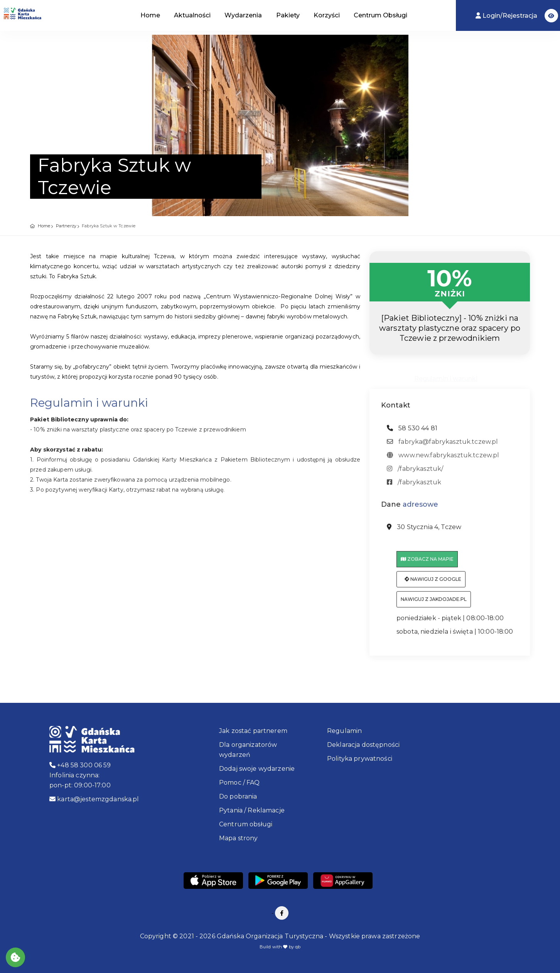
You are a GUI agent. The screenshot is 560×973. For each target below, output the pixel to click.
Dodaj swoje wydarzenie (257, 769)
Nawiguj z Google (433, 584)
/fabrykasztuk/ (415, 473)
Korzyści (327, 15)
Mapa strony (239, 838)
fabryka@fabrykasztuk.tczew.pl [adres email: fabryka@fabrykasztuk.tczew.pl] (442, 446)
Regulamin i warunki (446, 377)
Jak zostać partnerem (253, 731)
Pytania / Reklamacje (252, 810)
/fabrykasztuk (414, 487)
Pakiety (288, 15)
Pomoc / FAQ (240, 783)
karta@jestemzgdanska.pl (94, 799)
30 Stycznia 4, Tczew (424, 532)
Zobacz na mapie (427, 564)
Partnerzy (66, 226)
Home (150, 15)
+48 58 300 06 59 (80, 765)
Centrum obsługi (246, 824)
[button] (551, 16)
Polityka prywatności (360, 759)
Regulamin (344, 731)
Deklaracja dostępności (363, 745)
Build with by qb (280, 947)
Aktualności (192, 15)
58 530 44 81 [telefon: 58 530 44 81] (412, 433)
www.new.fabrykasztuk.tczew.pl (443, 460)
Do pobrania (238, 796)
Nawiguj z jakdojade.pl (434, 604)
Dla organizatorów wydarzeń (248, 750)
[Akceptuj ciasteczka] (15, 957)
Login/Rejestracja (507, 16)
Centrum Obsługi (380, 15)
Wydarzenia (243, 15)
